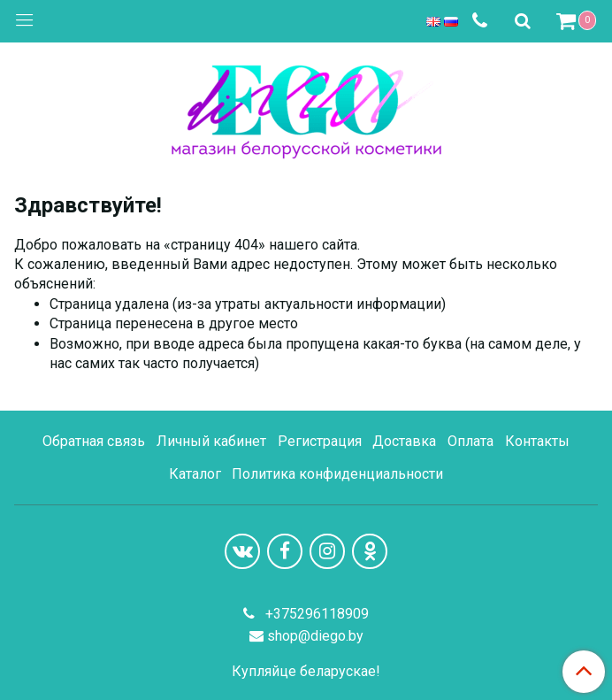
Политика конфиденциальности (337, 474)
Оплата (470, 441)
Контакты (537, 441)
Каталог (195, 474)
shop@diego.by (315, 636)
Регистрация (320, 441)
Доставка (404, 441)
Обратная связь (94, 441)
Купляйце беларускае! (306, 672)
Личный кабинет (211, 441)
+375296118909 (315, 614)
